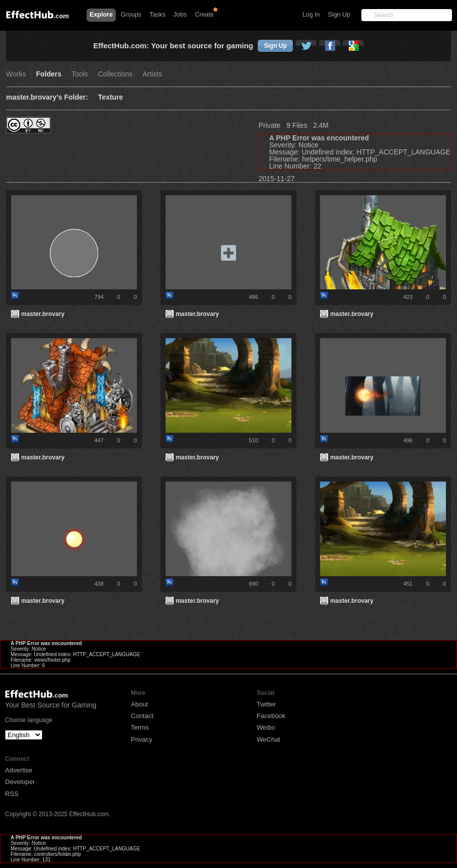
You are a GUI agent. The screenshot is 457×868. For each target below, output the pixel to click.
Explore (101, 15)
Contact (142, 716)
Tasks (158, 15)
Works (16, 74)
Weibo (266, 727)
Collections (115, 74)
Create (204, 15)
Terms (140, 727)
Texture (111, 97)
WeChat (269, 739)
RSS (12, 794)
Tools (80, 74)
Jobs (180, 15)
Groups (131, 15)
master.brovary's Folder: (47, 97)
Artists (152, 74)
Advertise (19, 770)
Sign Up (339, 15)
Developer (20, 782)
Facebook (271, 716)
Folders (49, 74)
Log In (311, 15)
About (139, 704)
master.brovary (43, 314)
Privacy (142, 739)
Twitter (266, 704)
